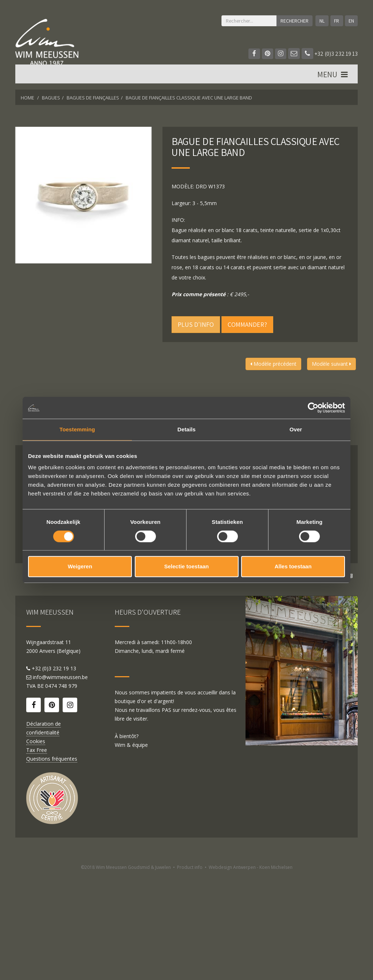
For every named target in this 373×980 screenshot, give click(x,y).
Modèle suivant (331, 364)
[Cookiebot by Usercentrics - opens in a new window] (313, 408)
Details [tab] (186, 429)
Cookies (36, 846)
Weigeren (80, 567)
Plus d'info (196, 324)
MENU (333, 77)
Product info (190, 972)
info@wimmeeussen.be (60, 782)
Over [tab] (296, 429)
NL (321, 21)
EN (351, 21)
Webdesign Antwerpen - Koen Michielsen (251, 972)
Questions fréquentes (52, 863)
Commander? (247, 324)
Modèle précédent (273, 364)
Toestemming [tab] (77, 429)
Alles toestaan (293, 567)
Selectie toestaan (187, 567)
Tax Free (37, 854)
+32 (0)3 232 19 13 (330, 54)
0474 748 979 (61, 790)
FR (336, 21)
